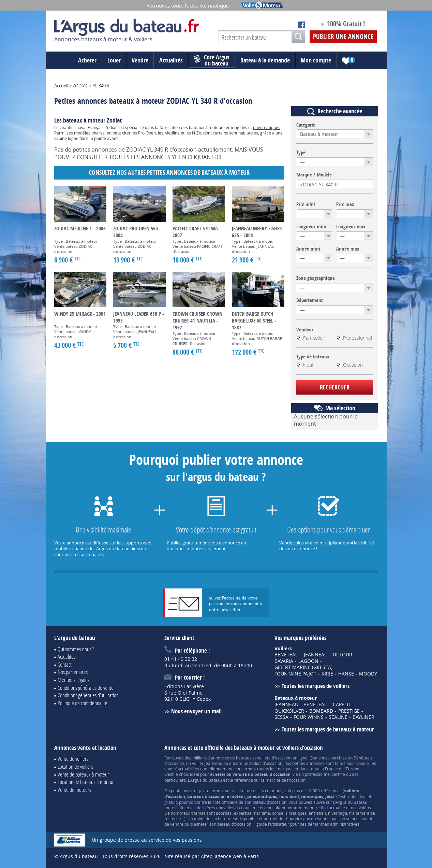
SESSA (281, 717)
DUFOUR (342, 655)
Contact (65, 664)
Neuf (305, 365)
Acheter (87, 60)
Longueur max (351, 227)
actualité (337, 808)
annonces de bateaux (231, 758)
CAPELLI (342, 705)
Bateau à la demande (265, 60)
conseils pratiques (289, 813)
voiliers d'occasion (274, 758)
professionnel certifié (325, 774)
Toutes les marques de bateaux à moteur (328, 729)
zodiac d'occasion (266, 763)
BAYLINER (363, 717)
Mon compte (316, 60)
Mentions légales (73, 680)
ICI (218, 157)
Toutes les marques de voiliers (316, 686)
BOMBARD (321, 711)
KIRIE (327, 674)
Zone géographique (316, 278)
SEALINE (338, 717)
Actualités (171, 60)
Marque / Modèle (314, 175)
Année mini (308, 249)
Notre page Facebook (302, 25)
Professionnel (354, 338)
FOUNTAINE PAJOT (295, 674)
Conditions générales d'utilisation (88, 695)
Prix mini (306, 204)
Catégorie (306, 125)
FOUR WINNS (309, 717)
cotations (274, 791)
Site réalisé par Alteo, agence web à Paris (212, 856)
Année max (348, 249)
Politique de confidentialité (83, 703)
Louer (114, 60)
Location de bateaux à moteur (86, 782)
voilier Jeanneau (207, 763)
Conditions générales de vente (86, 688)
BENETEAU (287, 655)
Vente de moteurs (74, 790)
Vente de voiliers (73, 759)
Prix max (345, 204)
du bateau (212, 60)
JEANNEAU (316, 655)
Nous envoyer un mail (196, 711)
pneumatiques (267, 127)
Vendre (140, 60)
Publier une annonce (343, 37)
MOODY (368, 674)
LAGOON (308, 661)
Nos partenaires (73, 672)
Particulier (310, 338)
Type (301, 153)
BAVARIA (284, 661)
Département (310, 300)
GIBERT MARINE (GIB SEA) (303, 667)
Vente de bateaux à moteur (83, 774)
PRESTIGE (349, 711)
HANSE (346, 674)
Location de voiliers (75, 766)
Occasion (349, 365)
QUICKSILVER (289, 711)
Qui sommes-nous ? (76, 649)
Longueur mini (311, 227)
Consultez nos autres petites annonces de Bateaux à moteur (169, 173)
